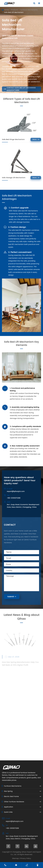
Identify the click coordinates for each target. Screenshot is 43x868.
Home (7, 10)
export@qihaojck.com (16, 491)
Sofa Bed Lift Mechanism (14, 12)
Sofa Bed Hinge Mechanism (13, 140)
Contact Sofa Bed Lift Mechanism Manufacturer (20, 90)
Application (8, 807)
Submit (12, 597)
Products (14, 10)
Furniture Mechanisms (29, 10)
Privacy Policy (26, 858)
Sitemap (15, 858)
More (36, 140)
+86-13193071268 (14, 498)
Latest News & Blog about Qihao (22, 618)
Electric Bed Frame (11, 796)
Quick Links (8, 812)
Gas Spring (8, 791)
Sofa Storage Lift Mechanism (14, 178)
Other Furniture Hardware (14, 802)
